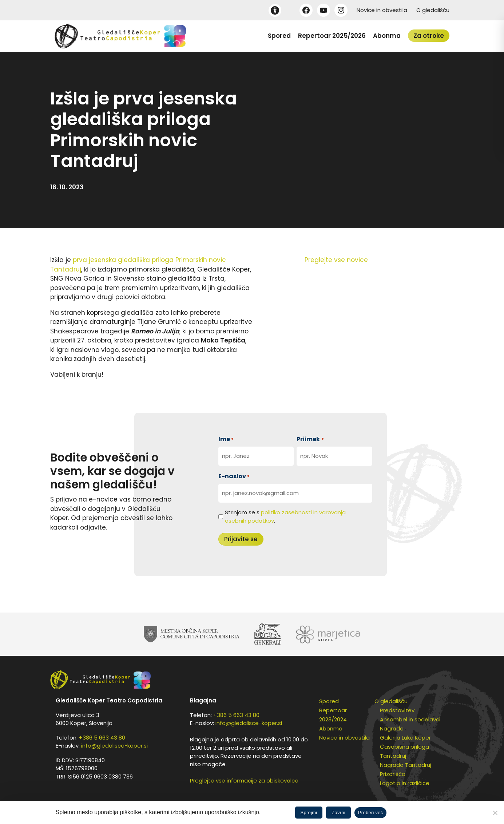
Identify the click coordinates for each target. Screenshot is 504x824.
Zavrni (338, 813)
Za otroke (429, 36)
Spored (279, 36)
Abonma (387, 36)
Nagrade (392, 728)
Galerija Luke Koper (405, 738)
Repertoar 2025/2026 (332, 36)
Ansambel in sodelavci (410, 719)
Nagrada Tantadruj (406, 765)
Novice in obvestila (382, 10)
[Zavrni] (495, 813)
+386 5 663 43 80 (102, 738)
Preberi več (371, 813)
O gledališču (433, 10)
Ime (226, 439)
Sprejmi (309, 813)
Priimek (310, 439)
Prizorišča (393, 774)
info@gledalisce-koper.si (114, 746)
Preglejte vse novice (336, 260)
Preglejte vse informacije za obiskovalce (244, 781)
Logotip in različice (405, 783)
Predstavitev (397, 710)
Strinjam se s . (285, 516)
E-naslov (234, 476)
